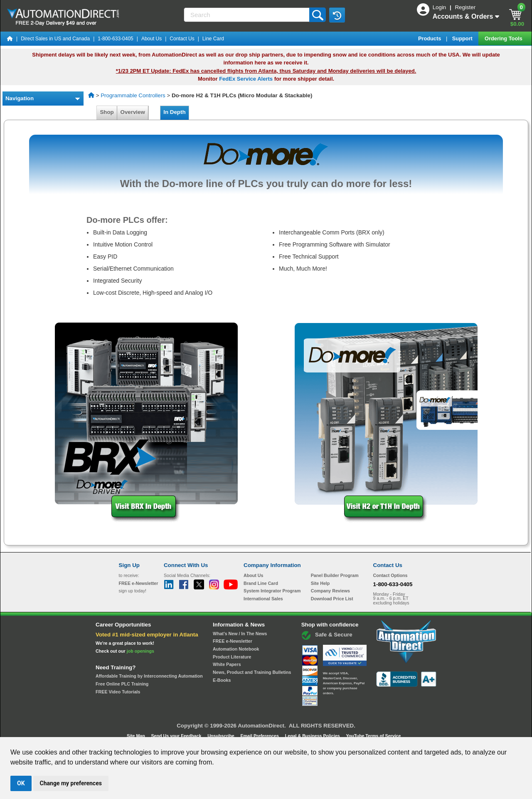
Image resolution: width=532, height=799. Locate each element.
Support (463, 38)
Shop (107, 112)
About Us (151, 39)
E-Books (222, 680)
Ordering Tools (504, 38)
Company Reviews (330, 591)
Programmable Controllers (133, 95)
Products (430, 38)
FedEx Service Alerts (246, 79)
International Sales (263, 599)
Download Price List (332, 599)
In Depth (175, 112)
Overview (133, 112)
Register (465, 7)
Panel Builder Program (335, 575)
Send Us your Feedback (177, 736)
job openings (140, 651)
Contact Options (390, 575)
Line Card (213, 39)
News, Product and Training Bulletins (252, 672)
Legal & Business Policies (313, 736)
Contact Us (182, 39)
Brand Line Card (261, 583)
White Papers (227, 664)
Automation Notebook (236, 649)
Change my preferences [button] (71, 783)
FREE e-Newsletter (233, 641)
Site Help (320, 583)
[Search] (247, 15)
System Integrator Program (272, 591)
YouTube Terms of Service (373, 736)
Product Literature (232, 657)
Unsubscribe (222, 736)
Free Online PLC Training (122, 684)
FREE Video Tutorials (118, 692)
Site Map (137, 736)
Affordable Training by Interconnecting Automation (149, 676)
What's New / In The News (240, 634)
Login (440, 7)
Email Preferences (260, 736)
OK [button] (21, 783)
